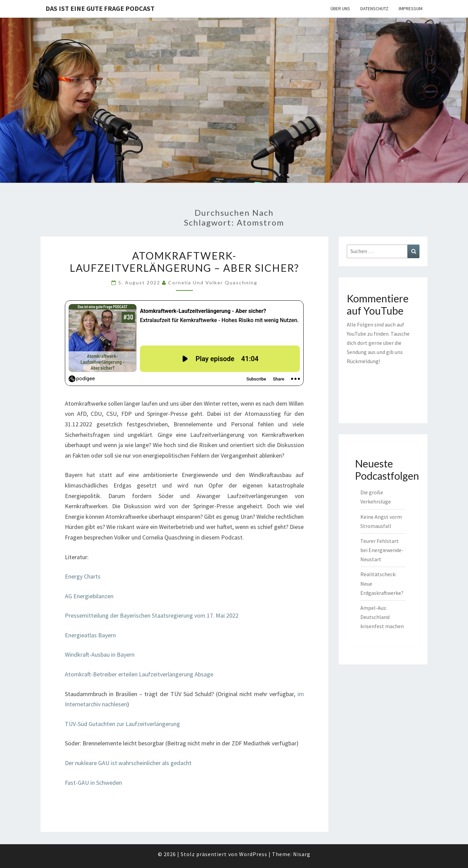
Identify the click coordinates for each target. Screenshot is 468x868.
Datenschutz (374, 8)
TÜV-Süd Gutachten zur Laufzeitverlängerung (122, 724)
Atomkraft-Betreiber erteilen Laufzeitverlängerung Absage (139, 674)
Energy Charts (83, 576)
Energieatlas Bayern (90, 635)
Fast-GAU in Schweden (93, 783)
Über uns (340, 8)
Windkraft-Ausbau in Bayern (100, 654)
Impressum (411, 8)
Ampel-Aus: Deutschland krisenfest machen (382, 617)
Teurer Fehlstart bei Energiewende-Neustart (382, 550)
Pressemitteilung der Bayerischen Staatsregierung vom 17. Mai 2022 (152, 615)
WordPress (253, 854)
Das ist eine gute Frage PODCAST (100, 8)
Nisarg (302, 854)
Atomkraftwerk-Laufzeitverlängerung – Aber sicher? (184, 262)
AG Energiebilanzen (89, 596)
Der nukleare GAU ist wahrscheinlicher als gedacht (128, 763)
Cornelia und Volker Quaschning (213, 282)
